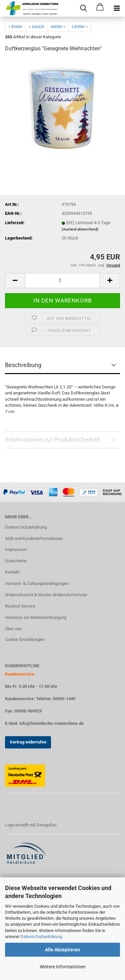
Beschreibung (23, 365)
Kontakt (12, 572)
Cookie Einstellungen (25, 639)
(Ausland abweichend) (80, 229)
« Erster (15, 26)
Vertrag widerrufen (28, 742)
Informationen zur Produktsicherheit (53, 440)
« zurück (36, 26)
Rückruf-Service (20, 606)
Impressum (16, 549)
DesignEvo (46, 825)
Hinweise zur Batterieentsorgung (36, 617)
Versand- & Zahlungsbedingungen (37, 583)
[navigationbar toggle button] (117, 8)
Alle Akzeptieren (62, 950)
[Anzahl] (62, 281)
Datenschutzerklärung (41, 937)
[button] (15, 281)
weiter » (58, 26)
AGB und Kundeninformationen (34, 538)
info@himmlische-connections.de (51, 723)
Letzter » (80, 26)
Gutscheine (16, 561)
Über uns (13, 629)
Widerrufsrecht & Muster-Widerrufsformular (46, 595)
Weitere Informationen (63, 967)
